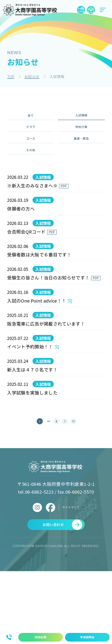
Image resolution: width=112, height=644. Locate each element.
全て (31, 118)
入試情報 (81, 118)
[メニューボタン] (103, 10)
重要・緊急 (81, 151)
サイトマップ (71, 575)
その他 (31, 168)
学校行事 (81, 134)
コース (31, 151)
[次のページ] (67, 487)
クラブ (31, 134)
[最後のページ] (79, 487)
